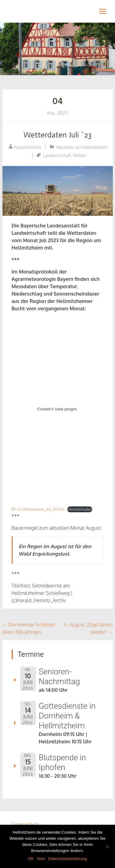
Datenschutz (25, 824)
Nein (41, 859)
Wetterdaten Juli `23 (58, 135)
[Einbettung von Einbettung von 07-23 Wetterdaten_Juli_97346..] (58, 409)
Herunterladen (80, 509)
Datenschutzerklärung (67, 859)
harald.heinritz (28, 147)
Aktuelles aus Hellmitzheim (82, 147)
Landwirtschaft (57, 155)
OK (31, 859)
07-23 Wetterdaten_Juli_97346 (38, 509)
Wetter (80, 155)
